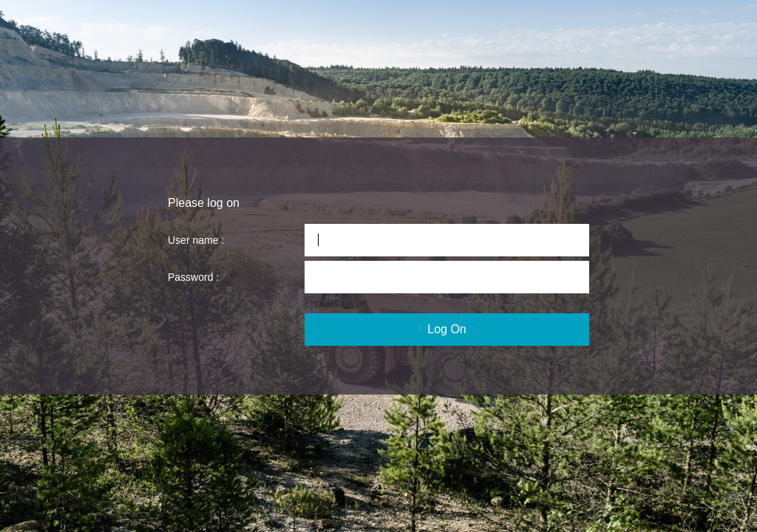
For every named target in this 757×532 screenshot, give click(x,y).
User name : (196, 240)
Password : (193, 277)
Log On (447, 329)
